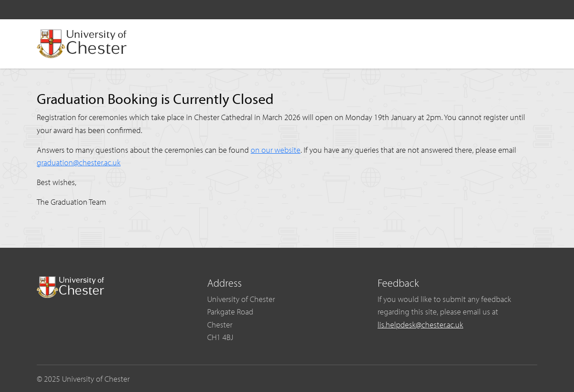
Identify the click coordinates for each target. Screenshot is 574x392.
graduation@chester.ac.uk (79, 162)
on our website (276, 150)
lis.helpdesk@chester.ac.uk (420, 324)
